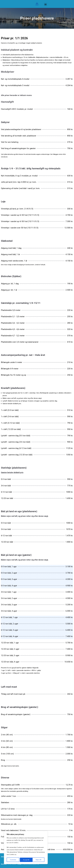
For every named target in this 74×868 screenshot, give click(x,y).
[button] (46, 4)
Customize (13, 860)
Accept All (39, 860)
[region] (26, 848)
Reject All (26, 860)
